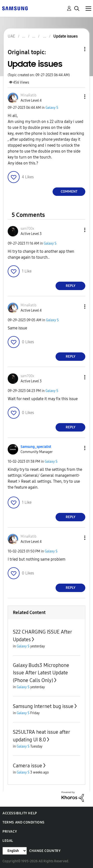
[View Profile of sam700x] (27, 229)
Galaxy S (52, 108)
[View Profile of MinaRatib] (29, 95)
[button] (77, 97)
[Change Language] (15, 851)
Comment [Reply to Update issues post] (69, 192)
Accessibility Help (20, 813)
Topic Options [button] (76, 49)
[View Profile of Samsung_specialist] (36, 447)
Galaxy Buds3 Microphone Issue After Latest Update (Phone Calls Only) (41, 673)
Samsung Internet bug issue (43, 706)
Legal (8, 841)
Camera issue (28, 766)
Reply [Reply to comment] (71, 286)
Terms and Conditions (24, 822)
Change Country (45, 851)
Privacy (10, 832)
